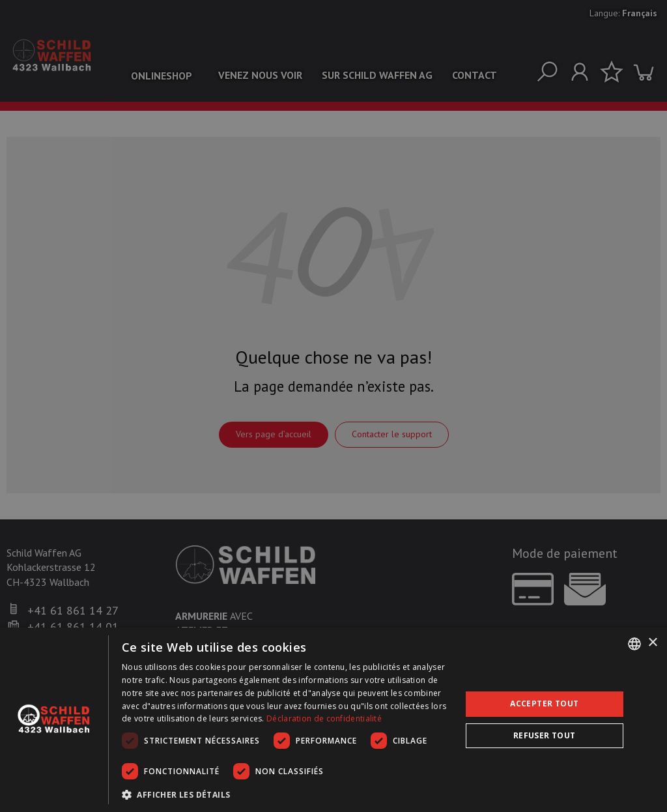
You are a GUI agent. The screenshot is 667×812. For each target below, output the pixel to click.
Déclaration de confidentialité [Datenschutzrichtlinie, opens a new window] (324, 718)
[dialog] (333, 720)
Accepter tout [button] (544, 703)
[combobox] (634, 644)
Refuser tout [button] (545, 735)
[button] (286, 794)
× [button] (652, 643)
